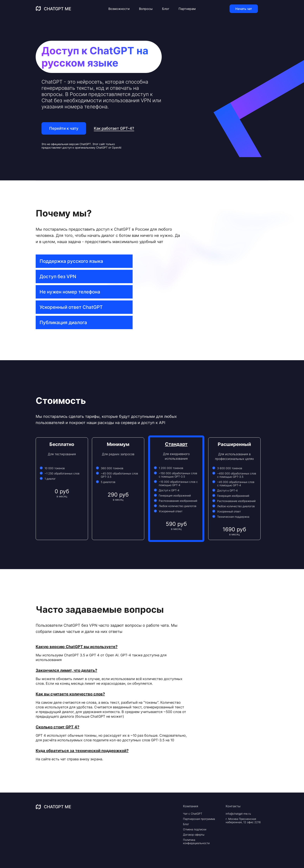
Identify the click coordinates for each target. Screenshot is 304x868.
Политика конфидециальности (196, 841)
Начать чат (244, 9)
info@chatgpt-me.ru (238, 814)
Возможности (119, 9)
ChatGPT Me (57, 9)
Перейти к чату (64, 128)
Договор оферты (194, 835)
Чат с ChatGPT (193, 814)
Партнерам (187, 9)
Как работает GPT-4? (114, 128)
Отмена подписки (195, 829)
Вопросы (146, 9)
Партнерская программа (199, 819)
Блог (166, 9)
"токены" (151, 702)
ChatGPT (85, 144)
